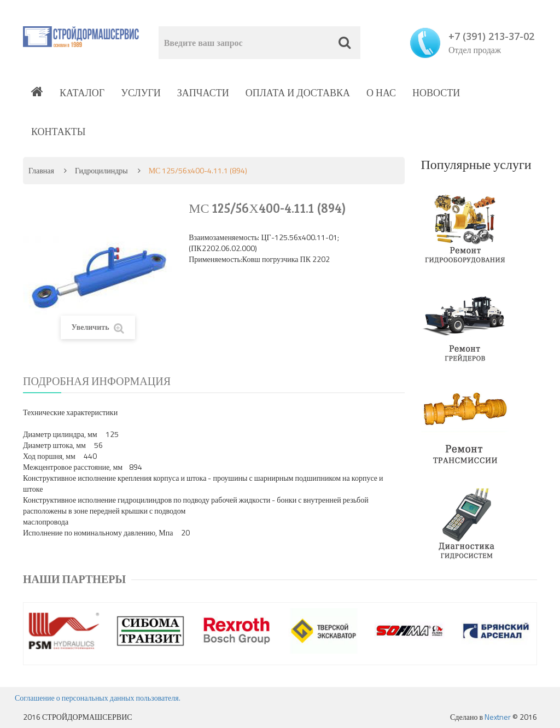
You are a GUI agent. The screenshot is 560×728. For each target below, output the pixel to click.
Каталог (82, 93)
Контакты (58, 132)
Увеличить (98, 327)
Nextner (498, 717)
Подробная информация (97, 381)
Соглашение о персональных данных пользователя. (98, 698)
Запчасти (203, 93)
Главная (41, 170)
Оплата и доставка (298, 93)
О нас (381, 93)
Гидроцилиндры (101, 170)
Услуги (141, 93)
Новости (436, 93)
